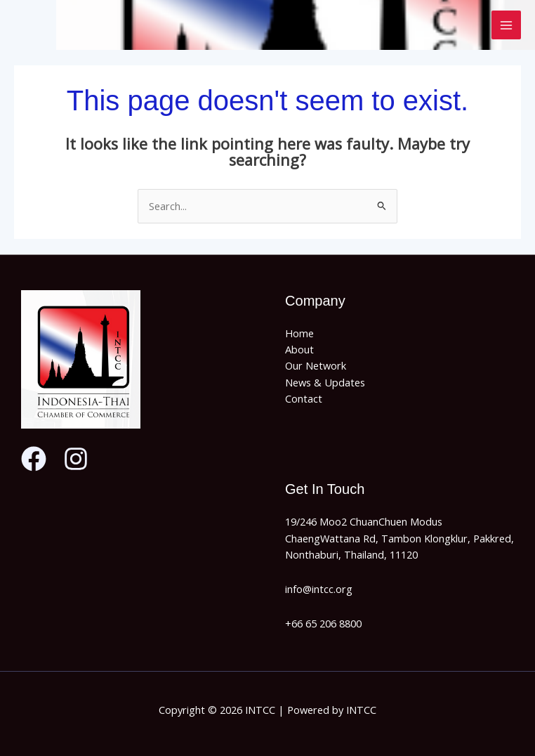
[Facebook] (34, 459)
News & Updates (325, 382)
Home (299, 333)
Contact (304, 398)
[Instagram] (76, 459)
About (299, 349)
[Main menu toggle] (506, 25)
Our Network (316, 365)
